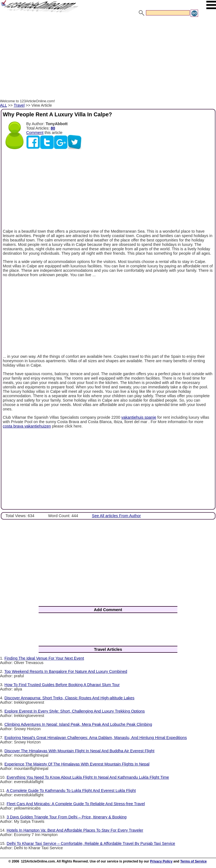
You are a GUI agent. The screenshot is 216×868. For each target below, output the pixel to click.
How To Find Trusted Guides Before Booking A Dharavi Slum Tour (62, 685)
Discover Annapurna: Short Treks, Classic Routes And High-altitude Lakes (69, 698)
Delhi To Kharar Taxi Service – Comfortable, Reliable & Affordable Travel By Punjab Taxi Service (91, 843)
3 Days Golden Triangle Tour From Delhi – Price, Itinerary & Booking (67, 817)
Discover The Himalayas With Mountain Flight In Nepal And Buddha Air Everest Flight (79, 751)
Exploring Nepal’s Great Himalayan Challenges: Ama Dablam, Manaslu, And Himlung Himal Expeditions (96, 738)
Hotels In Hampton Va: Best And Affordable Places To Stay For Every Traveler (75, 830)
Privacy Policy (161, 861)
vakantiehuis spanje (139, 417)
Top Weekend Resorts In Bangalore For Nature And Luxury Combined (66, 671)
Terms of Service (193, 861)
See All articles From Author (116, 516)
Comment (35, 133)
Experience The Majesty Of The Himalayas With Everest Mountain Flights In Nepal (77, 764)
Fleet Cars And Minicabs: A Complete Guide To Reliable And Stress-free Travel (76, 804)
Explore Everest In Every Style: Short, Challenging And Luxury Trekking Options (75, 711)
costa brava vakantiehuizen (27, 426)
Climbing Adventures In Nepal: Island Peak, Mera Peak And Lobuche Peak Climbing (78, 724)
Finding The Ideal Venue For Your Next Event (44, 658)
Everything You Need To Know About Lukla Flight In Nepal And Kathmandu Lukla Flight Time (88, 777)
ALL (3, 105)
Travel (19, 105)
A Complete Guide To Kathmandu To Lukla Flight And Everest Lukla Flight (71, 791)
